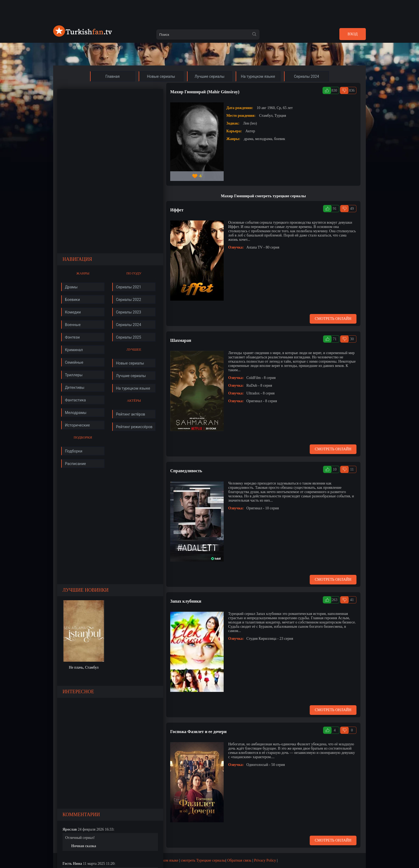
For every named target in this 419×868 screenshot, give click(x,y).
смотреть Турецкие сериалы (203, 860)
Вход (353, 34)
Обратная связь (239, 860)
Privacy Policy (265, 860)
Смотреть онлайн (333, 319)
